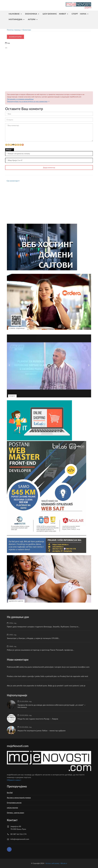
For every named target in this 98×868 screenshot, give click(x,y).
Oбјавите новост (14, 780)
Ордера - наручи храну (15, 813)
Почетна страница (14, 30)
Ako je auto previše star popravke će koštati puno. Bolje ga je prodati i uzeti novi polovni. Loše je (46, 686)
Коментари (27, 30)
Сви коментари (13, 181)
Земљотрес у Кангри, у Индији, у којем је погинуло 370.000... (33, 638)
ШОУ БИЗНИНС (50, 14)
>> (28, 101)
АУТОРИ (32, 19)
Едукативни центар (14, 803)
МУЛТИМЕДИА (15, 19)
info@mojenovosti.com (20, 839)
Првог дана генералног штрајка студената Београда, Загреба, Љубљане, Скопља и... (43, 627)
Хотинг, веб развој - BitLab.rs (56, 863)
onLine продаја (12, 808)
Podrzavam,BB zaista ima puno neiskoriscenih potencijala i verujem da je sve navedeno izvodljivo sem (48, 667)
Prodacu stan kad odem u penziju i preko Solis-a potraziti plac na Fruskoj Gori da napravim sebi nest (47, 676)
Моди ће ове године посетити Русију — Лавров (38, 719)
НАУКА (83, 14)
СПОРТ (75, 14)
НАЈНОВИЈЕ (14, 14)
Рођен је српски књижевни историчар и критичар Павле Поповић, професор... (40, 650)
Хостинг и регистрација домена (19, 798)
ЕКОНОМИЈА (31, 14)
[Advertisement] (49, 71)
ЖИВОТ (63, 14)
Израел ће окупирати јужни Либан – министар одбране (42, 731)
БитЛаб (10, 793)
